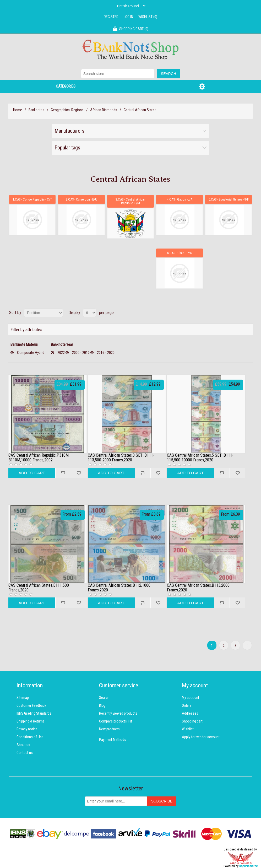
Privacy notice (27, 729)
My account (191, 697)
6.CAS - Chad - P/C (180, 252)
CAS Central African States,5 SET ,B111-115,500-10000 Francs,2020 (200, 457)
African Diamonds (104, 110)
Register (111, 17)
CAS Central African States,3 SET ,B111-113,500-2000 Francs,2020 (121, 457)
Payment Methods (113, 739)
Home (18, 110)
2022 (61, 352)
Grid (239, 312)
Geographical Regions (67, 110)
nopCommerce (248, 866)
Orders (187, 705)
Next (247, 645)
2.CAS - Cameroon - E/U (81, 199)
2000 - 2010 (81, 352)
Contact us (25, 752)
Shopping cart (192, 721)
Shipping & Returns (31, 721)
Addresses (190, 713)
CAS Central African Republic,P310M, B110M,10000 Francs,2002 (39, 457)
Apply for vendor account (201, 736)
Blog (102, 705)
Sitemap (23, 697)
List (249, 312)
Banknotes (36, 110)
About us (23, 744)
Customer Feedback (31, 705)
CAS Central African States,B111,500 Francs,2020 (39, 587)
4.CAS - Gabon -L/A (180, 199)
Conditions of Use (30, 736)
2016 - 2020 (106, 352)
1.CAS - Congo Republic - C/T (32, 199)
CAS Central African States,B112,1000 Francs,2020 (119, 587)
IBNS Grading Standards (34, 713)
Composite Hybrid (31, 352)
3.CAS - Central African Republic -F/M (130, 201)
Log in (128, 17)
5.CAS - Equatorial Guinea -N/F (229, 199)
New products (109, 729)
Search (104, 697)
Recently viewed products (118, 713)
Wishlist (188, 729)
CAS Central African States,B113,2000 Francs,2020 (198, 587)
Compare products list (116, 721)
